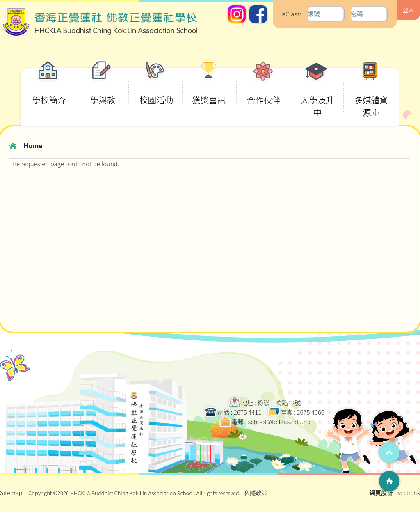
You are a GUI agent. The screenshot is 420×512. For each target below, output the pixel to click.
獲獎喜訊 (209, 87)
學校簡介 (49, 87)
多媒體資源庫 (371, 93)
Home (33, 146)
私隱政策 (256, 492)
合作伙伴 (264, 87)
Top (389, 452)
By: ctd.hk (395, 492)
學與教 (103, 87)
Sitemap (11, 492)
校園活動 (156, 87)
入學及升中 (317, 93)
